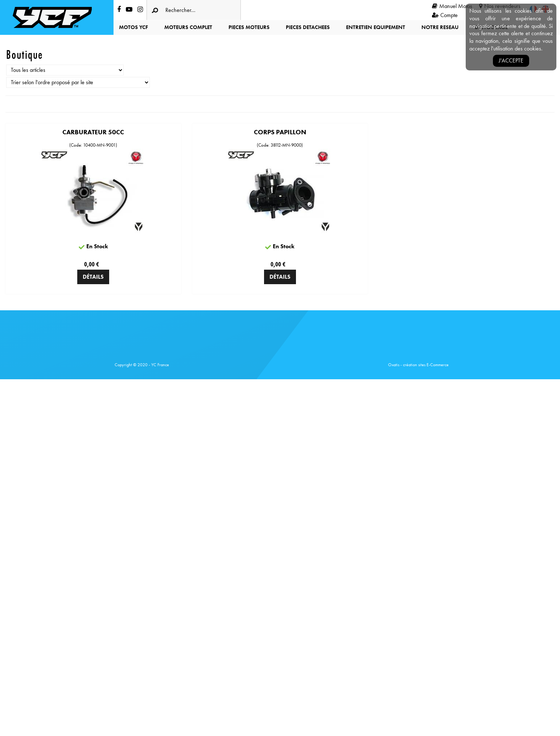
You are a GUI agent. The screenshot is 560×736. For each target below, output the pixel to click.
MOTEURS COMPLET (188, 27)
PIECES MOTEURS (249, 27)
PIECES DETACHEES (308, 27)
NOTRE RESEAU (440, 27)
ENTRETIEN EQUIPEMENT (376, 27)
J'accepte (511, 60)
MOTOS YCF (133, 27)
